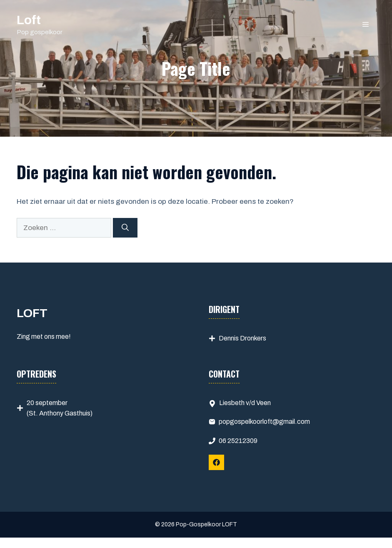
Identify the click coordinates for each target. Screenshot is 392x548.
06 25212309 (238, 441)
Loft (29, 20)
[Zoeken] (125, 228)
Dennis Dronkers (242, 338)
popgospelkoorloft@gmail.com (264, 422)
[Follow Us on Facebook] (216, 462)
